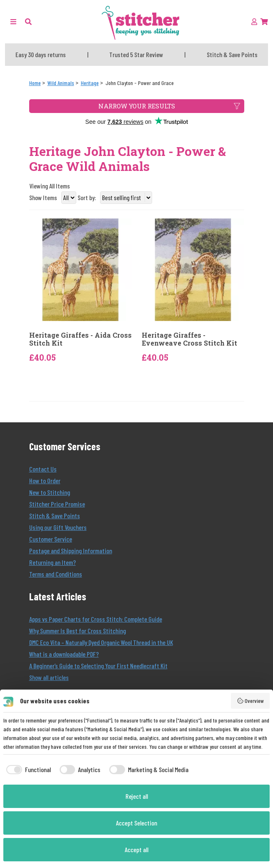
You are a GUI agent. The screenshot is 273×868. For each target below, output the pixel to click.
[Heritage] (90, 83)
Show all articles (49, 677)
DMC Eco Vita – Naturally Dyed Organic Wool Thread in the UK (101, 642)
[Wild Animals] (61, 83)
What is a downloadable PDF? (64, 654)
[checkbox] (27, 770)
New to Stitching (50, 492)
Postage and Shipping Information (71, 551)
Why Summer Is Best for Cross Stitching (78, 631)
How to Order (45, 480)
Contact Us (43, 469)
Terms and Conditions (56, 574)
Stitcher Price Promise (57, 504)
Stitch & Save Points (55, 516)
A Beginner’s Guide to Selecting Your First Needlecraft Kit (98, 666)
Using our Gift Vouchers (58, 527)
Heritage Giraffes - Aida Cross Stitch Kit (80, 339)
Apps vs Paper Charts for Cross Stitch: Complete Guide (96, 619)
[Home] (35, 83)
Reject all (137, 796)
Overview (250, 701)
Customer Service (51, 539)
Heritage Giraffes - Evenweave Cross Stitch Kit (189, 339)
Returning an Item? (53, 562)
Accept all (136, 849)
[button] (28, 21)
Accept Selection (136, 823)
